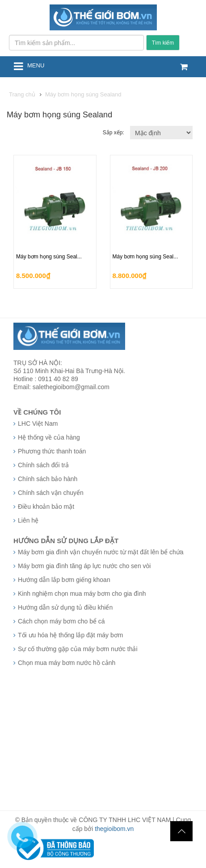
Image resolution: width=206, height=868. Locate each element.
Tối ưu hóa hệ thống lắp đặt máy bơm (70, 635)
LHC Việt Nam (38, 424)
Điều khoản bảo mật (46, 507)
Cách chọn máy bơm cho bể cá (61, 621)
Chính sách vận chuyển (51, 493)
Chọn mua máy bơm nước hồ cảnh (67, 663)
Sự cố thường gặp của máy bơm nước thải (78, 649)
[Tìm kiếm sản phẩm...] (76, 43)
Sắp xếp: (114, 133)
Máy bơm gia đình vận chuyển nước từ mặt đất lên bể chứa (101, 552)
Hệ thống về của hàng (49, 437)
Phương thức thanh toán (52, 451)
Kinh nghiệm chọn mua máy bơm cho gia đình (82, 594)
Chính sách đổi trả (43, 465)
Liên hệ (28, 520)
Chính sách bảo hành (48, 479)
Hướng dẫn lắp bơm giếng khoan (64, 580)
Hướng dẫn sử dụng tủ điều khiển (65, 607)
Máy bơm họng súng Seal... (49, 257)
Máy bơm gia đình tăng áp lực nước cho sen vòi (84, 566)
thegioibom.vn (114, 829)
